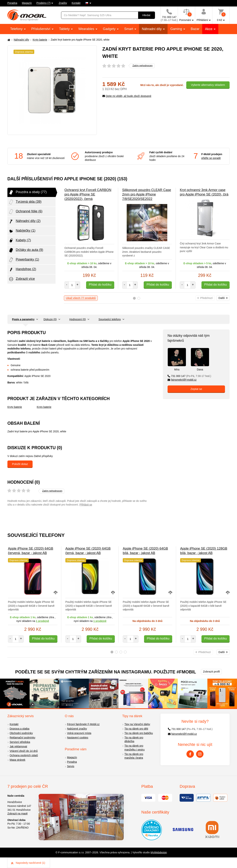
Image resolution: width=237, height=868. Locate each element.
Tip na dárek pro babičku (139, 733)
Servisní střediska (20, 742)
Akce (209, 29)
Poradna (12, 3)
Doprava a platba (20, 729)
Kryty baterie (40, 40)
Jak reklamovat (18, 746)
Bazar (195, 29)
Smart (129, 29)
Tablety (65, 29)
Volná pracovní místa (79, 733)
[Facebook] (190, 754)
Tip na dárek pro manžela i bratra (134, 756)
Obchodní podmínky (21, 733)
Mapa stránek (17, 760)
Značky (63, 3)
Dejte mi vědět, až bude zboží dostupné (127, 96)
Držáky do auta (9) (26, 250)
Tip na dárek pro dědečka (134, 739)
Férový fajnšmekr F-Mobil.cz (83, 724)
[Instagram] (200, 754)
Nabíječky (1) (22, 231)
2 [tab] (139, 298)
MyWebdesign (159, 852)
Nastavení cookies (78, 738)
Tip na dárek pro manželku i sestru (135, 748)
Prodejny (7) (44, 3)
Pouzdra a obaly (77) (27, 192)
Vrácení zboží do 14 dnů (24, 751)
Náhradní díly (152, 29)
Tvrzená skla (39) (25, 202)
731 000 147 (189, 376)
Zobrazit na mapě (17, 814)
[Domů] (8, 40)
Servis (71, 766)
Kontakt (76, 3)
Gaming (177, 29)
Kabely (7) (20, 241)
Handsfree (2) (22, 269)
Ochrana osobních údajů (24, 755)
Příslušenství (41, 29)
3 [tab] (121, 652)
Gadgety (110, 29)
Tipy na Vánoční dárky (137, 724)
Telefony (17, 29)
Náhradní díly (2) (24, 221)
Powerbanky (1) (24, 260)
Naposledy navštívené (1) (28, 863)
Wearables (87, 29)
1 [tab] (134, 298)
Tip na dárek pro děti (136, 729)
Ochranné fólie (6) (25, 212)
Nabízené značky (77, 729)
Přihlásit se (86, 505)
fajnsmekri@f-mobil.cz (182, 380)
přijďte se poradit (211, 158)
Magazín (27, 3)
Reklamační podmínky (22, 738)
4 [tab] (125, 652)
